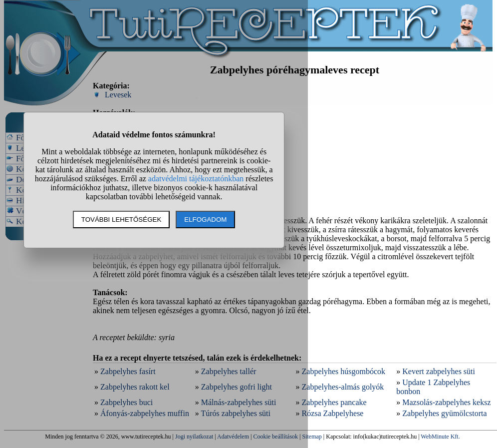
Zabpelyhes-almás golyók (343, 387)
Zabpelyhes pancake (334, 402)
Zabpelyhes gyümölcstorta (444, 413)
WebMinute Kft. (440, 437)
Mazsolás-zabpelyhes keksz (446, 402)
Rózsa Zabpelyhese (333, 413)
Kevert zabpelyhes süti (439, 371)
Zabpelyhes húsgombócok (344, 371)
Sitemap (312, 437)
